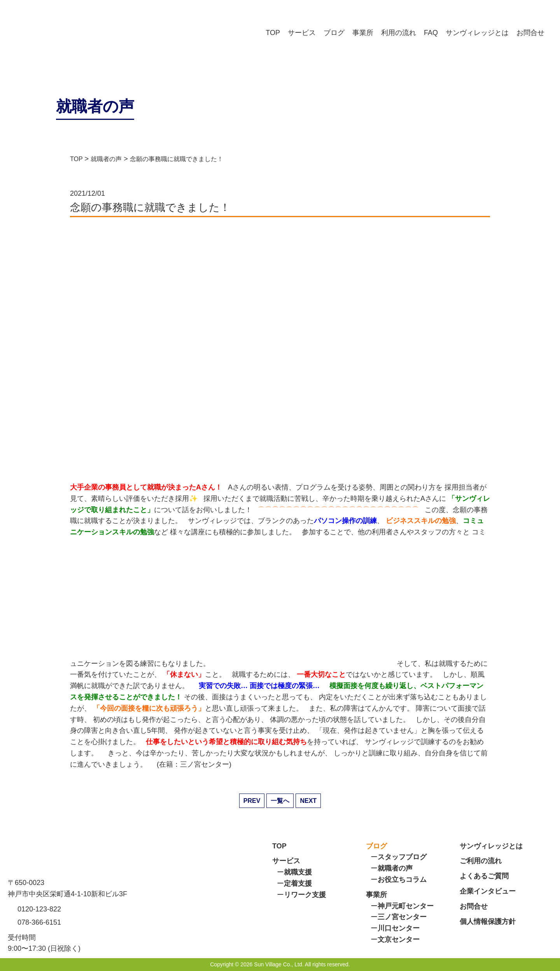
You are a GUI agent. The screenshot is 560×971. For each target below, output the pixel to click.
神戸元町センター (406, 906)
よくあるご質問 (484, 876)
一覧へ (280, 801)
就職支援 (298, 872)
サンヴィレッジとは (477, 33)
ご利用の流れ (481, 861)
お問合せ (530, 33)
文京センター (399, 939)
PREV (252, 801)
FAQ (431, 33)
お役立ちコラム (402, 880)
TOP (273, 33)
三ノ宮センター (402, 917)
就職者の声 (395, 868)
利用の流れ (399, 33)
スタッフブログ (402, 857)
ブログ (334, 33)
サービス (302, 33)
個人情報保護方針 (488, 922)
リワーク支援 (305, 895)
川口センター (399, 928)
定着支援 (298, 883)
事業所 (363, 33)
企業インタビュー (488, 891)
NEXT (308, 801)
